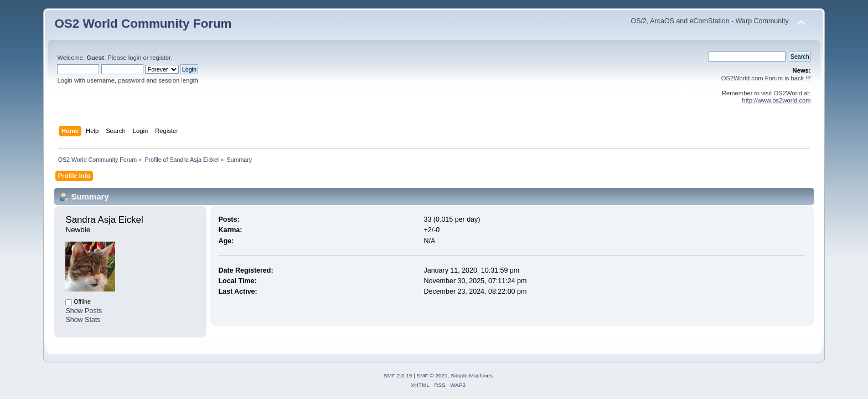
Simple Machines (472, 375)
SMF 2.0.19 (398, 375)
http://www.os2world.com (777, 100)
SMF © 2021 (432, 375)
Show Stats (83, 320)
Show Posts (84, 311)
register (161, 58)
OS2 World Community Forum (143, 24)
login (135, 58)
